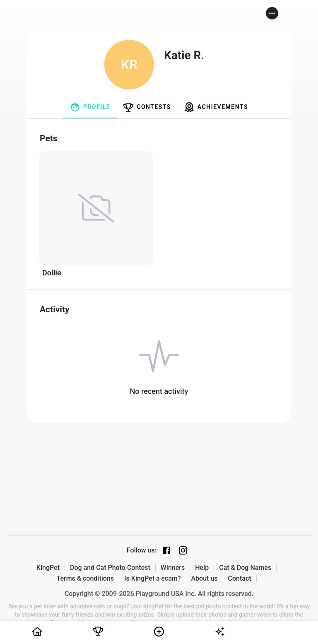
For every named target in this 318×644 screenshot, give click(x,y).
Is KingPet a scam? (152, 579)
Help (202, 568)
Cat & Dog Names (245, 568)
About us (205, 579)
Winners (173, 568)
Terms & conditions (85, 579)
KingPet (48, 568)
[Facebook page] (166, 550)
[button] (272, 13)
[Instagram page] (183, 550)
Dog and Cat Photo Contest (110, 568)
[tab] (90, 107)
